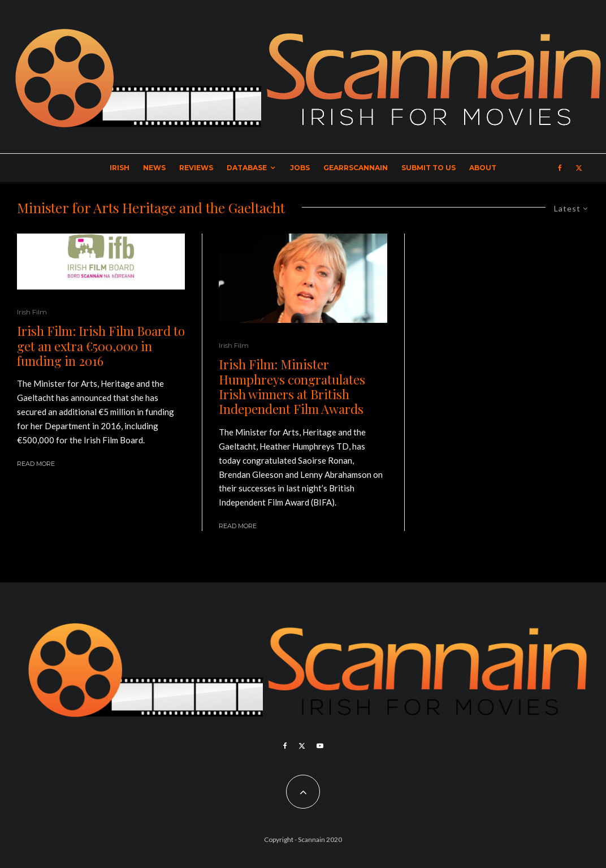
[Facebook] (560, 168)
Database (247, 168)
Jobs (300, 168)
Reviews (196, 168)
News (154, 168)
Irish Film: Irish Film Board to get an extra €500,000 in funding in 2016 (101, 346)
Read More (36, 464)
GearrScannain (356, 168)
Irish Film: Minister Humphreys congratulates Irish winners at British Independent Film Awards (292, 387)
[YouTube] (320, 746)
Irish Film (32, 312)
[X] (579, 168)
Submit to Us (428, 168)
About (483, 168)
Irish (120, 168)
